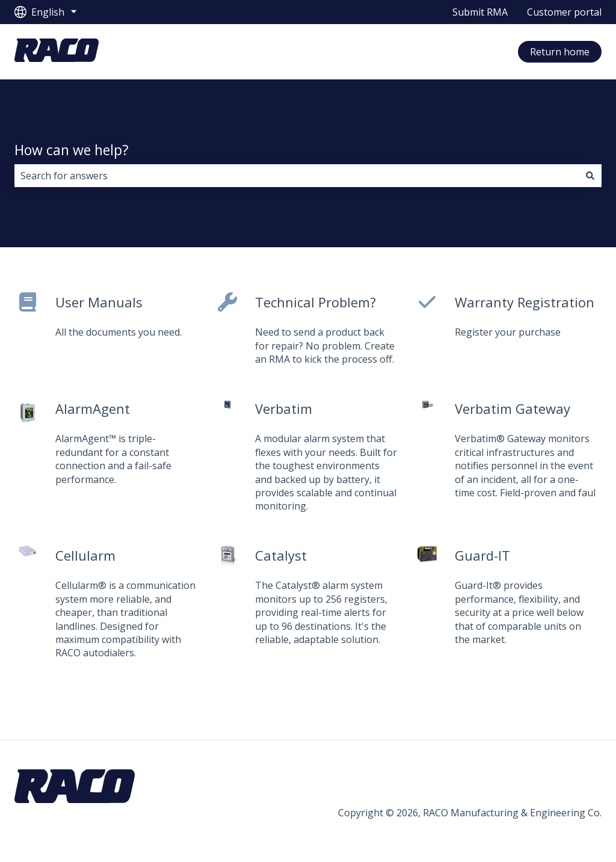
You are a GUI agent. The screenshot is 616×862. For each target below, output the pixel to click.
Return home (560, 52)
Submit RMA (480, 12)
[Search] (590, 176)
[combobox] (297, 176)
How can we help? (72, 150)
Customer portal (564, 12)
